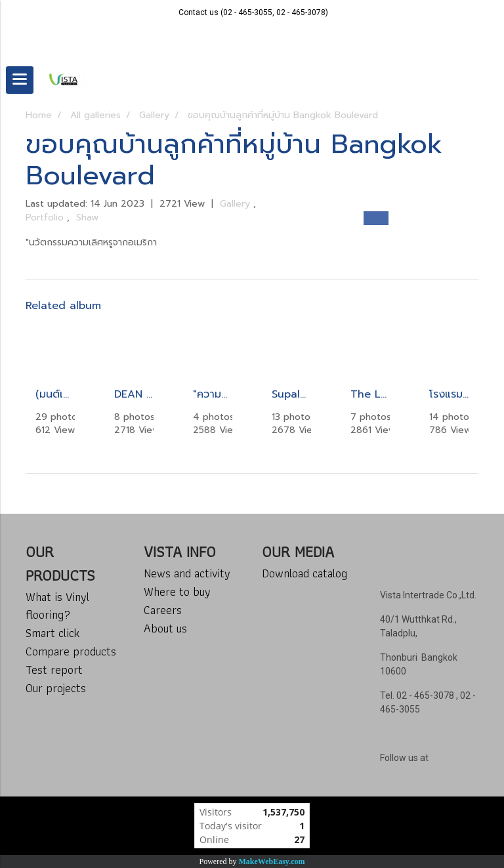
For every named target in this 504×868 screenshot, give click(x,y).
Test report (54, 670)
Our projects (56, 688)
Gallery (237, 204)
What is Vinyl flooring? (57, 606)
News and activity (187, 573)
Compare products (71, 651)
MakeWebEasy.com (272, 861)
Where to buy (177, 591)
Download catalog (304, 573)
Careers (163, 610)
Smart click (52, 633)
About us (165, 628)
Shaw (87, 217)
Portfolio (46, 217)
